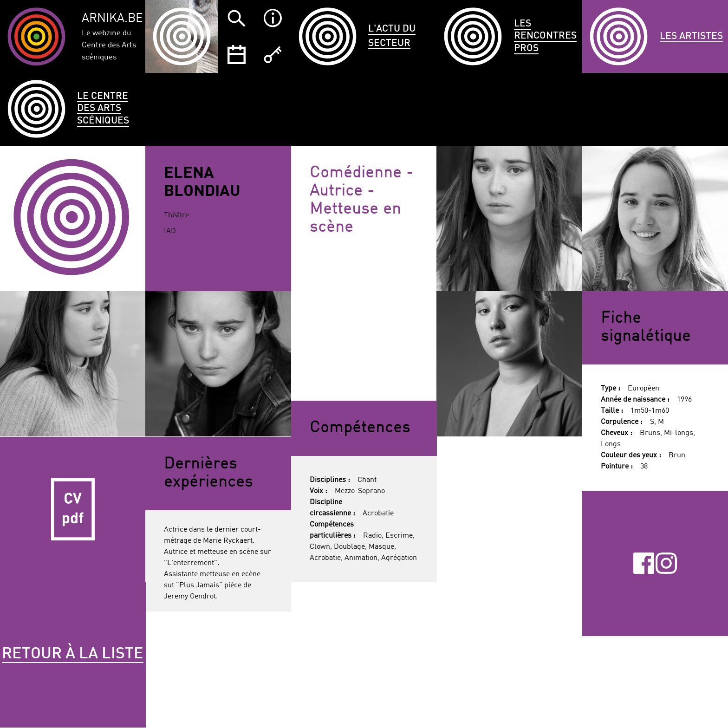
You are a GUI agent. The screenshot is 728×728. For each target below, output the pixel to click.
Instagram (666, 563)
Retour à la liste (73, 654)
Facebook (644, 563)
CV (73, 510)
